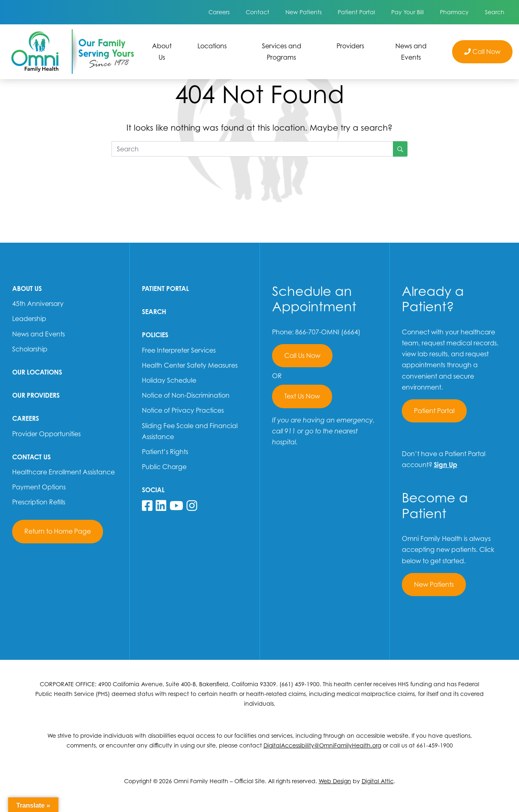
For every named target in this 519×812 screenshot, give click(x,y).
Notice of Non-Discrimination (186, 395)
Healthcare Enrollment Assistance (63, 472)
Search (495, 12)
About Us (162, 51)
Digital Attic (378, 781)
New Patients (303, 12)
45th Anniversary (38, 304)
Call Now (482, 52)
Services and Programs (282, 51)
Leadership (29, 319)
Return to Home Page (58, 531)
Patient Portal (356, 12)
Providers (350, 46)
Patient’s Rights (165, 452)
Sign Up (446, 465)
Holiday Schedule (169, 380)
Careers (219, 12)
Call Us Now (302, 355)
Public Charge (164, 467)
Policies (155, 335)
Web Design (335, 781)
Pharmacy (454, 12)
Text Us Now (302, 396)
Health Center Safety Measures (190, 365)
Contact (257, 12)
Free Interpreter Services (179, 350)
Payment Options (39, 487)
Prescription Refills (39, 502)
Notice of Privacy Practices (183, 410)
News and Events (411, 51)
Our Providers (36, 395)
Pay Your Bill (407, 12)
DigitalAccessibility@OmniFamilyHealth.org (322, 745)
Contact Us (31, 457)
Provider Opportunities (46, 434)
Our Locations (37, 372)
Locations (212, 46)
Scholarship (30, 349)
